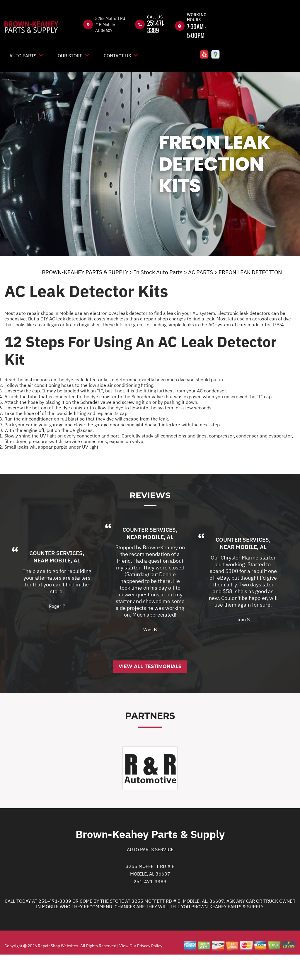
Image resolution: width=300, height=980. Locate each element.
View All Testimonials (150, 690)
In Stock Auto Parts (158, 272)
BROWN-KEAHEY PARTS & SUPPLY (85, 272)
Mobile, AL (65, 584)
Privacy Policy (150, 969)
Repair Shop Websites (58, 969)
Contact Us (117, 56)
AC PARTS (201, 272)
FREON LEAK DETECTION (250, 272)
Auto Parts (23, 56)
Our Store (70, 56)
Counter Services (56, 577)
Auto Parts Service (150, 873)
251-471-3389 (156, 27)
